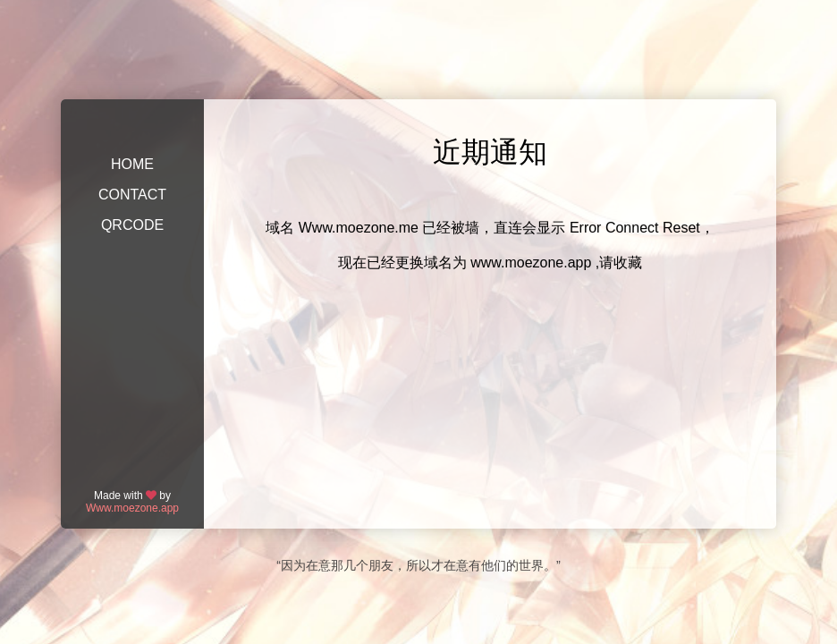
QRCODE (132, 225)
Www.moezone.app (132, 508)
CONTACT (132, 195)
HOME (132, 164)
